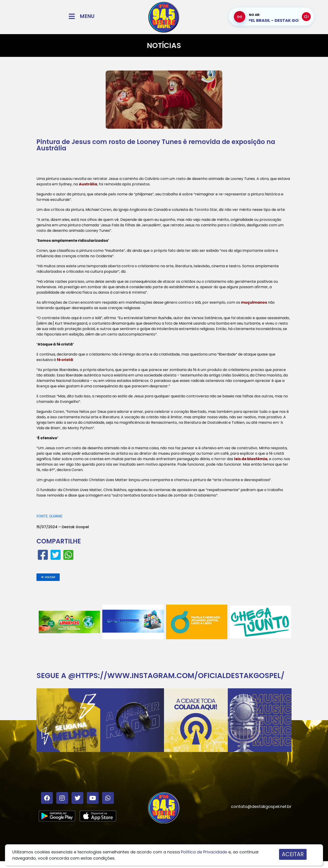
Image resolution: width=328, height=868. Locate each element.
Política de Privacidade (204, 852)
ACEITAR (293, 854)
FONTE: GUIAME (49, 516)
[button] (48, 577)
